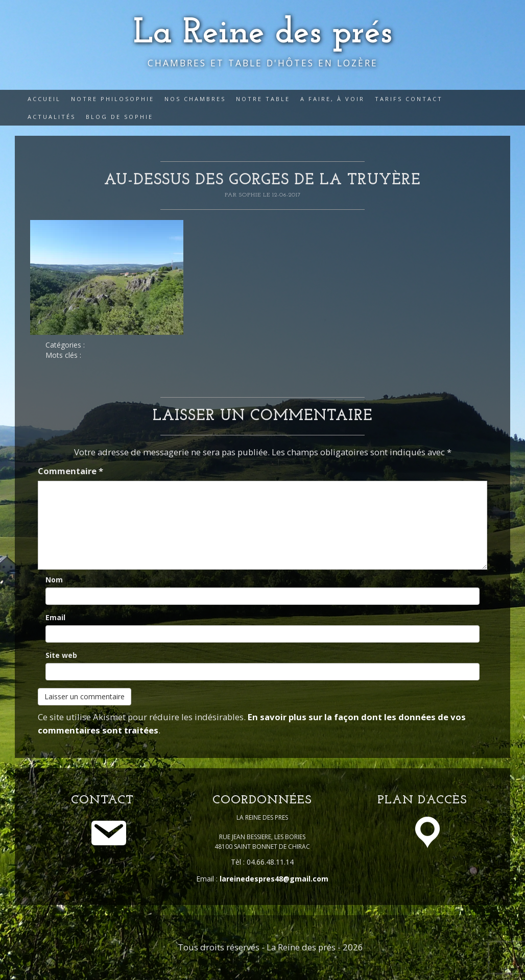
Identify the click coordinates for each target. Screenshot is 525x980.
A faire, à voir (332, 99)
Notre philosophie (113, 99)
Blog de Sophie (120, 117)
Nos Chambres (195, 99)
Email (55, 617)
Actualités (52, 117)
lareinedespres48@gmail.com (274, 879)
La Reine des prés (263, 33)
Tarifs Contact (409, 99)
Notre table (263, 99)
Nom (54, 580)
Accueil (44, 99)
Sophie (251, 195)
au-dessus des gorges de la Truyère (262, 180)
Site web (61, 655)
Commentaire (70, 471)
